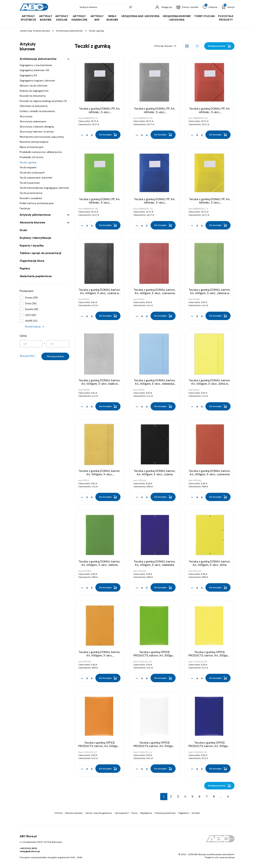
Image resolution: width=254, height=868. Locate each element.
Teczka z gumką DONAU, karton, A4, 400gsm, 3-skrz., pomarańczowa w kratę (99, 474)
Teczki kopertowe (30, 183)
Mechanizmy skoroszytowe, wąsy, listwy (42, 137)
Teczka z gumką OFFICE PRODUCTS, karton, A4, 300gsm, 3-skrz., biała (155, 746)
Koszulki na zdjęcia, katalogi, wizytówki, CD (43, 101)
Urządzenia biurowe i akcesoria (177, 18)
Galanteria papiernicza (36, 276)
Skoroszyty (26, 116)
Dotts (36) (31, 304)
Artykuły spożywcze (28, 18)
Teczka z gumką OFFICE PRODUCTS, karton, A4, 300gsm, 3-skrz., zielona (155, 655)
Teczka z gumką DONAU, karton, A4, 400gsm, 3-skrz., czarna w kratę (99, 293)
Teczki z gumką (28, 162)
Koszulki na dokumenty (33, 96)
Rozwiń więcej (33, 327)
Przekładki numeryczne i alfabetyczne (41, 152)
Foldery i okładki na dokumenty (37, 111)
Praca (134, 813)
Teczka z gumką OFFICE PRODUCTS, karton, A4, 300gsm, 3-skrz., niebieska (210, 746)
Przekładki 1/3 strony (32, 157)
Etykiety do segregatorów (34, 91)
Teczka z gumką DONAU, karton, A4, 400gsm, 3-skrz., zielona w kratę (210, 293)
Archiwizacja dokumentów (38, 59)
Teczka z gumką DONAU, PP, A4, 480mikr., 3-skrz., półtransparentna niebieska (154, 203)
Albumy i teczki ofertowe (34, 86)
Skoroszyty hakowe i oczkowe (37, 132)
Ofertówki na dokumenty (34, 106)
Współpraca (146, 813)
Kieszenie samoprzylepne (34, 142)
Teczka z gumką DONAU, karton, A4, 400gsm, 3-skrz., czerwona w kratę (155, 293)
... (221, 796)
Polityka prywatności (165, 813)
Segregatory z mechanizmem (36, 65)
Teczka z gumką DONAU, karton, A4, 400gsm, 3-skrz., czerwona (210, 473)
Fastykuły (25, 208)
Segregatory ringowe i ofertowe (37, 81)
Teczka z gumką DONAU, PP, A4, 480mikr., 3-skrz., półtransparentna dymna (154, 112)
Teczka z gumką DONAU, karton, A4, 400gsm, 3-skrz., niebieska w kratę (155, 384)
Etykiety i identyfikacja (35, 238)
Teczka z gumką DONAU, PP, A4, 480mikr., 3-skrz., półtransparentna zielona (100, 203)
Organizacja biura (32, 261)
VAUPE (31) (31, 321)
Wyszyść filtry (27, 356)
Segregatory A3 (28, 75)
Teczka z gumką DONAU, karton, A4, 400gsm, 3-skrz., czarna (155, 473)
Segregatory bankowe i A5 (34, 70)
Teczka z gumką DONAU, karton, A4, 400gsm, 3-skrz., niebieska (155, 563)
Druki (23, 230)
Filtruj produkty (55, 356)
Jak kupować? (122, 813)
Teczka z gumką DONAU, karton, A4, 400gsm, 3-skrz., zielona (99, 563)
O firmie (58, 813)
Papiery (25, 268)
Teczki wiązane (28, 167)
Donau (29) (31, 298)
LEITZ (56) (31, 315)
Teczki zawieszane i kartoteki (36, 178)
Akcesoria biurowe (32, 222)
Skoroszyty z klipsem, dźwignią (37, 127)
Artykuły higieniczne (79, 18)
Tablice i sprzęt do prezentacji (40, 253)
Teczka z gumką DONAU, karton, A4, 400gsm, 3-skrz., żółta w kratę (210, 384)
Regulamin (184, 813)
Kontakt (196, 813)
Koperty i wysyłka (32, 246)
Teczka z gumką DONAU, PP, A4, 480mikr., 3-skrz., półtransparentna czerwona (210, 112)
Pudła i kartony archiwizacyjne (37, 203)
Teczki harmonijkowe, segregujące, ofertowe (44, 188)
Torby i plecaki (205, 16)
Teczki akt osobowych (32, 173)
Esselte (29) (32, 309)
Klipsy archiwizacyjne (32, 147)
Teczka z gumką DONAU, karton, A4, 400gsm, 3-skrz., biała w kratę (99, 384)
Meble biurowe (112, 18)
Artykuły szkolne (62, 18)
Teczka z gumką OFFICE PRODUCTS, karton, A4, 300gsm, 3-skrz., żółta (210, 655)
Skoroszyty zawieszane (33, 121)
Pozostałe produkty (226, 18)
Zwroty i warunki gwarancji (99, 813)
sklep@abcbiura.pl (30, 851)
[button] (170, 46)
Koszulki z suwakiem (31, 198)
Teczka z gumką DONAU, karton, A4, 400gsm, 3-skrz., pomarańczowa (99, 655)
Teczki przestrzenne (31, 193)
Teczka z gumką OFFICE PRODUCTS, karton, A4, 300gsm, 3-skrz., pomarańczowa (99, 746)
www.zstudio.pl (227, 857)
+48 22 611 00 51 (28, 848)
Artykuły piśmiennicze (35, 215)
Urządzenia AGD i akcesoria (140, 16)
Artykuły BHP (97, 18)
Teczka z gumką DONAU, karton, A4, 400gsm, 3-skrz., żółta (210, 563)
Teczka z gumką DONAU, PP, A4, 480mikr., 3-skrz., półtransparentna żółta (210, 203)
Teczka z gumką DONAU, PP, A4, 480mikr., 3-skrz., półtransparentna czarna (100, 112)
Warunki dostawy (74, 813)
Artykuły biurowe (46, 18)
